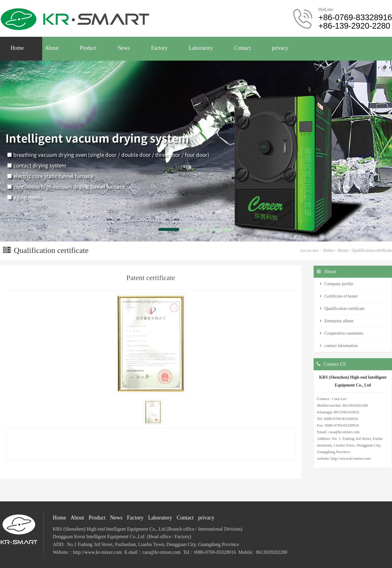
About (343, 250)
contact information (341, 346)
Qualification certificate (372, 250)
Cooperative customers (344, 333)
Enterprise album (339, 321)
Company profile (339, 284)
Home (328, 250)
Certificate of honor (341, 296)
